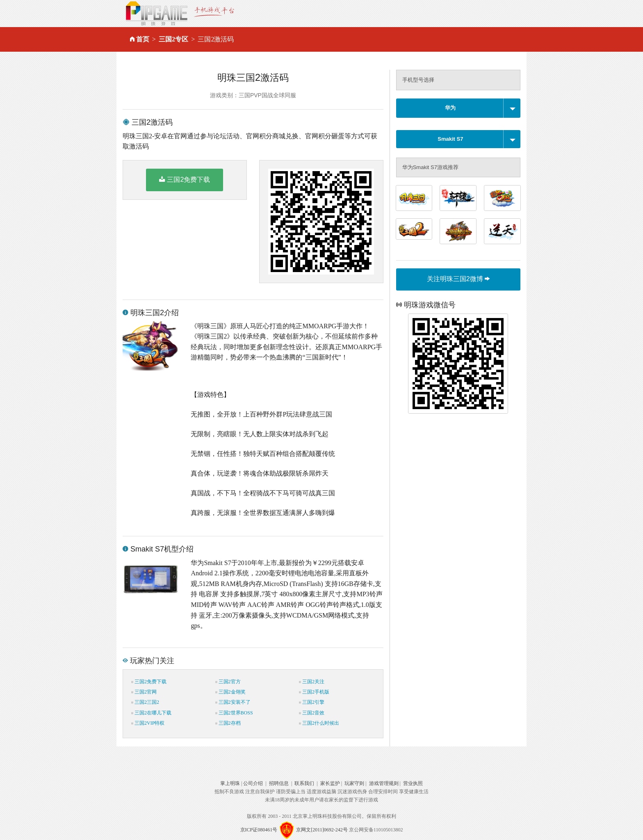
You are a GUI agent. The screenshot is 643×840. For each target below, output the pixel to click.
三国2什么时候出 (319, 723)
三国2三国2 (145, 702)
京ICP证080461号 (259, 830)
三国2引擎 (312, 702)
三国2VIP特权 (148, 723)
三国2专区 (173, 39)
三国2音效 (312, 713)
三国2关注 (312, 682)
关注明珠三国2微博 (458, 279)
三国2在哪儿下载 (151, 713)
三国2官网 (144, 692)
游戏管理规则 (384, 783)
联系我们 (304, 783)
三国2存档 (228, 723)
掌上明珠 (230, 783)
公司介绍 (253, 783)
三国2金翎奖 (230, 692)
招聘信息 (279, 783)
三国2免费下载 (185, 179)
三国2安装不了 (233, 702)
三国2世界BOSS (234, 713)
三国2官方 (228, 682)
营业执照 (413, 783)
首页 (143, 39)
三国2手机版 (314, 692)
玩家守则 (354, 783)
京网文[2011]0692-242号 (322, 830)
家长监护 (330, 783)
